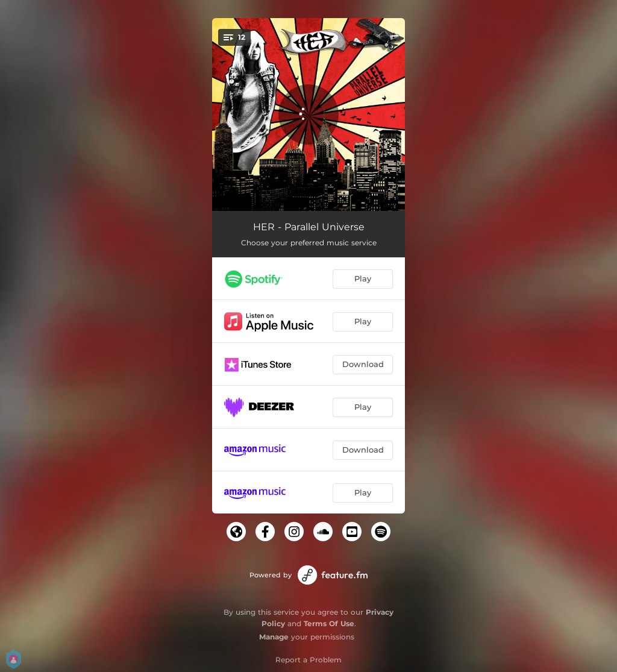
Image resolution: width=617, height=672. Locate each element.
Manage (274, 637)
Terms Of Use (329, 623)
